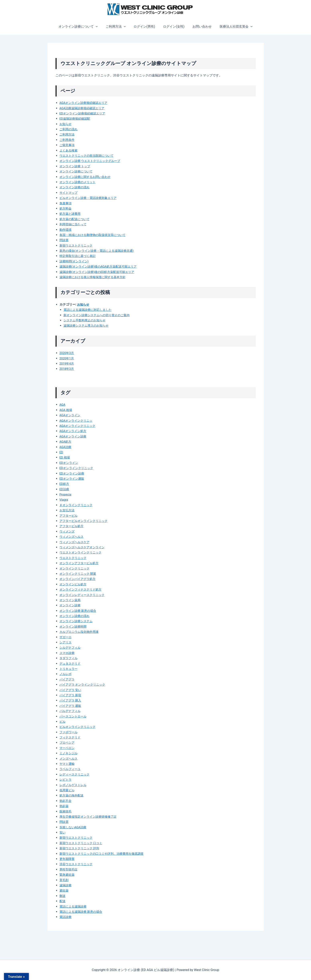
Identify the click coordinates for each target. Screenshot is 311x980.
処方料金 (66, 208)
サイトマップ (69, 193)
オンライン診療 (71, 605)
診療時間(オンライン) (75, 261)
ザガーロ (66, 637)
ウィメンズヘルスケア (75, 542)
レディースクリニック (75, 774)
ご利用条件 (67, 140)
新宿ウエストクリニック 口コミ (82, 843)
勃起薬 (64, 806)
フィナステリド (71, 737)
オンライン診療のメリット (79, 182)
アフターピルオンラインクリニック (85, 521)
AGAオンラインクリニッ (77, 421)
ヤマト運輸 (67, 764)
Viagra (64, 500)
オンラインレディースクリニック (84, 595)
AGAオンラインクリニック (79, 426)
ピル (63, 722)
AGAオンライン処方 (74, 431)
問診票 (64, 240)
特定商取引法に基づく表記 (79, 256)
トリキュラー (69, 669)
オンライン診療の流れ (75, 187)
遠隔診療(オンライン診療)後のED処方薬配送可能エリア (99, 272)
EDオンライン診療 (73, 473)
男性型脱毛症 (69, 869)
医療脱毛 (66, 811)
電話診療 (66, 917)
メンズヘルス (69, 759)
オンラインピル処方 (74, 584)
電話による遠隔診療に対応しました (89, 310)
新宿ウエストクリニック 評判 (81, 848)
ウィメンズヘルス (72, 537)
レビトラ (66, 780)
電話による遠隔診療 (74, 906)
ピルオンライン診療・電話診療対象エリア (90, 198)
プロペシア (67, 743)
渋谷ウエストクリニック (77, 864)
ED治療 (65, 489)
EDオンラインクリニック (77, 468)
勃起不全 (66, 801)
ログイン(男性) (145, 27)
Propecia (66, 494)
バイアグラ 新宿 (71, 695)
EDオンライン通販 (73, 479)
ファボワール (69, 732)
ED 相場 (65, 457)
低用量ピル (67, 790)
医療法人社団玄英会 (232, 27)
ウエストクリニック (74, 558)
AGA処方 (66, 442)
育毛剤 (64, 880)
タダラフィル (69, 658)
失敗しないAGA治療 (74, 827)
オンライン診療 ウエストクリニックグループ (92, 161)
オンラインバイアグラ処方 (79, 579)
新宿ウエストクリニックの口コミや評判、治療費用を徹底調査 (104, 854)
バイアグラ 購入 (71, 700)
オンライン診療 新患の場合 (79, 611)
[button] (100, 27)
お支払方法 (67, 510)
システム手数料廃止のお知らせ (86, 320)
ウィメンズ (67, 531)
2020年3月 (67, 353)
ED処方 (65, 484)
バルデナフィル (71, 711)
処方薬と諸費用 (71, 214)
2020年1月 (67, 358)
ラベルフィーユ (71, 769)
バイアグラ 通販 (71, 706)
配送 (63, 901)
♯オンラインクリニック (77, 505)
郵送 (63, 896)
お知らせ (66, 124)
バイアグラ (67, 679)
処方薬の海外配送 (72, 795)
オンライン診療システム (77, 621)
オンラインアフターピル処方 (80, 563)
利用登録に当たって (74, 224)
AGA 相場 (66, 410)
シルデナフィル (71, 647)
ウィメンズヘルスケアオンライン (84, 547)
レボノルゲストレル (74, 785)
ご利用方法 (118, 27)
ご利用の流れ (69, 129)
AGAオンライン (71, 415)
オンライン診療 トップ (76, 166)
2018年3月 (67, 369)
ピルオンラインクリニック (79, 727)
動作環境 (66, 230)
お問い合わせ (200, 27)
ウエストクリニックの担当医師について (88, 156)
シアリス (66, 642)
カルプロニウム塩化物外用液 (80, 632)
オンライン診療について (82, 27)
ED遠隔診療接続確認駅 (76, 119)
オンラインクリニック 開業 (79, 574)
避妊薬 (64, 890)
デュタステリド (71, 664)
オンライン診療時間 (74, 626)
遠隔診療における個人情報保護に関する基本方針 (95, 277)
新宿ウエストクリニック (77, 245)
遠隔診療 (66, 885)
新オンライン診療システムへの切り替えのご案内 (99, 315)
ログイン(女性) (173, 27)
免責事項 (66, 203)
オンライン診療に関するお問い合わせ (87, 177)
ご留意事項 (67, 145)
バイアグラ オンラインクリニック (84, 685)
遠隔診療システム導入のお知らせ (88, 325)
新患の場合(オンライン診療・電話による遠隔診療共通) (99, 251)
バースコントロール (74, 716)
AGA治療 (66, 447)
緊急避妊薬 (67, 875)
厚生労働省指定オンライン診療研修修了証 (90, 817)
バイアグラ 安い (71, 690)
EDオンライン (69, 463)
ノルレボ (66, 674)
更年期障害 (67, 859)
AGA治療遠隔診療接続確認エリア (84, 108)
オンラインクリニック (75, 568)
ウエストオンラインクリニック (82, 552)
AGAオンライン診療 (74, 436)
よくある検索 (69, 150)
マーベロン (67, 748)
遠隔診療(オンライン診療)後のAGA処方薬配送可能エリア (101, 266)
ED (61, 452)
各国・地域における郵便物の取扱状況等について (95, 235)
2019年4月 (67, 364)
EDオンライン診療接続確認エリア (84, 113)
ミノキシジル (69, 753)
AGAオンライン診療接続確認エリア (85, 103)
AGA (63, 405)
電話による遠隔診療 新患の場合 (82, 912)
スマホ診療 (67, 653)
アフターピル (69, 516)
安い (63, 832)
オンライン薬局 (71, 600)
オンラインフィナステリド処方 (82, 589)
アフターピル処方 (72, 526)
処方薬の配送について (75, 219)
